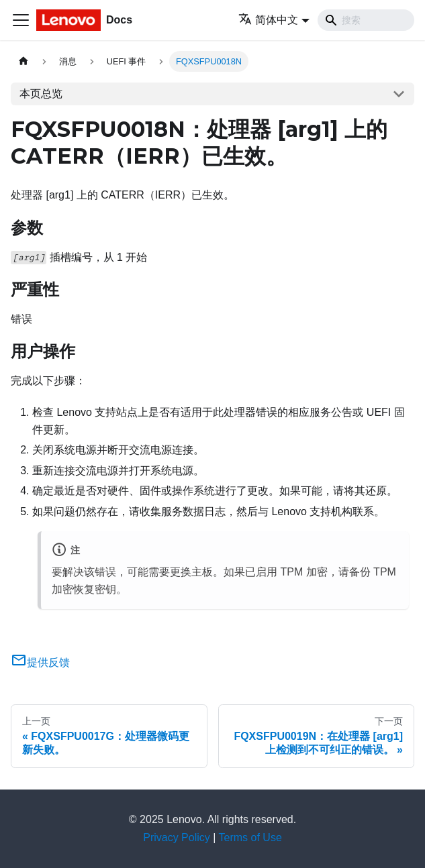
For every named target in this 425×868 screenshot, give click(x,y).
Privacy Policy (177, 837)
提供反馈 (40, 662)
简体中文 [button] (268, 20)
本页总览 (41, 94)
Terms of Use (250, 837)
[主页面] (23, 61)
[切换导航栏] (21, 20)
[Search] (366, 20)
